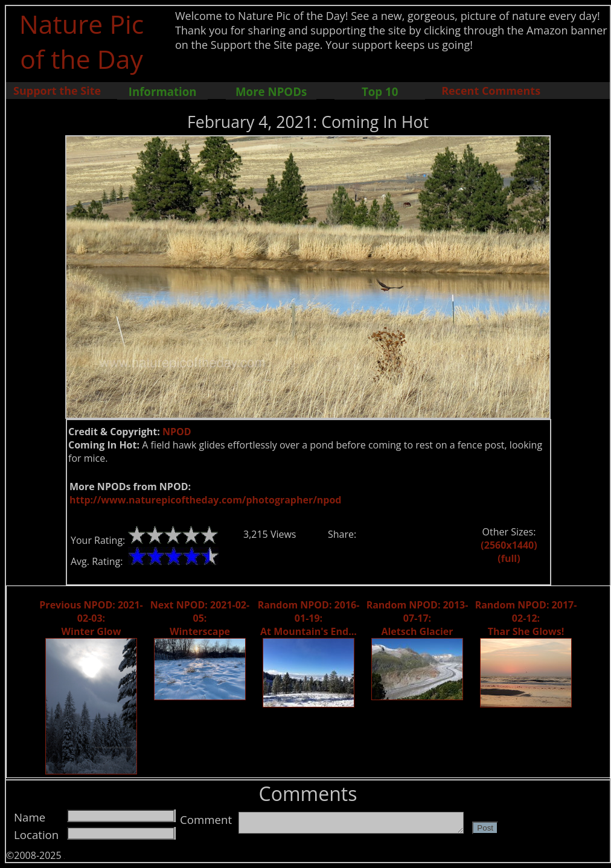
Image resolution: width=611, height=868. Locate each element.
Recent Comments (491, 91)
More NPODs (271, 91)
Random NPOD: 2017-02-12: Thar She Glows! (526, 618)
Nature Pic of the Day (82, 41)
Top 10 (380, 91)
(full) (509, 558)
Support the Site (57, 91)
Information (163, 91)
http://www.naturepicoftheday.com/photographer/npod (205, 500)
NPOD (177, 432)
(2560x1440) (509, 545)
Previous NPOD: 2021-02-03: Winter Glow (91, 618)
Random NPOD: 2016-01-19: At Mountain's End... (309, 618)
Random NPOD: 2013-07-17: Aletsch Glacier (417, 618)
